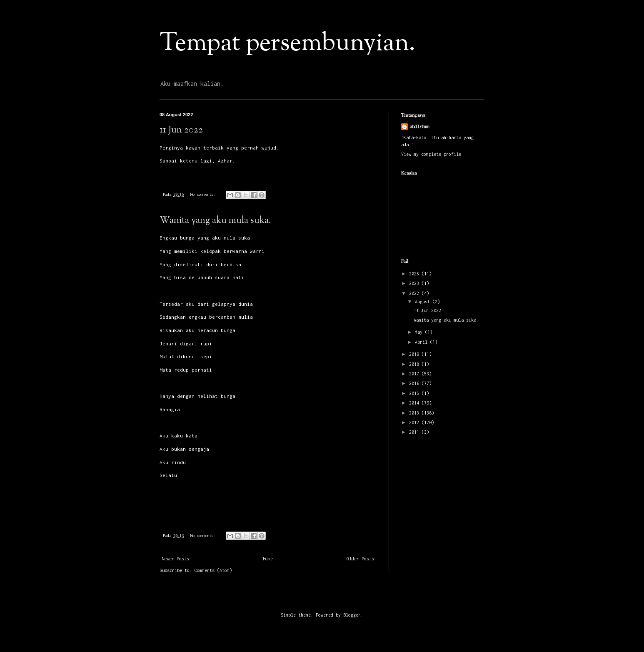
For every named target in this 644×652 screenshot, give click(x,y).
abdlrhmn (419, 127)
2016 (415, 383)
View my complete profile (431, 154)
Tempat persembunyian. (287, 44)
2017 (415, 374)
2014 (415, 403)
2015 (415, 393)
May (420, 332)
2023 (415, 283)
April (422, 342)
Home (268, 559)
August (424, 302)
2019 (415, 354)
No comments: (204, 194)
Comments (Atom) (213, 570)
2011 (415, 432)
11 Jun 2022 (181, 130)
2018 (415, 364)
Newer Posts (175, 559)
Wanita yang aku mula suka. (215, 221)
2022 (415, 293)
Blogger (352, 615)
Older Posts (360, 559)
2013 (415, 413)
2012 (415, 422)
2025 (415, 274)
